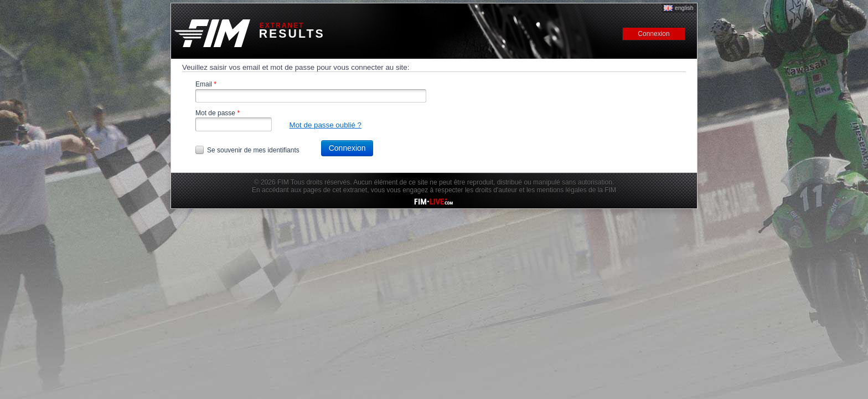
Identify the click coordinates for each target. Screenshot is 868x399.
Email (206, 84)
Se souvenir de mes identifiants (253, 150)
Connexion (347, 148)
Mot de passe (218, 113)
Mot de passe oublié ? (325, 125)
